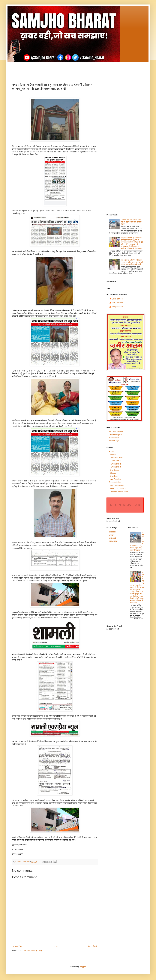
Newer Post (17, 946)
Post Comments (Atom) (32, 951)
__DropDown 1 (115, 461)
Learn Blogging (115, 479)
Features (112, 455)
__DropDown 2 (115, 464)
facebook (112, 532)
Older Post (92, 946)
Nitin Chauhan (117, 303)
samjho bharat (117, 307)
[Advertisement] (78, 69)
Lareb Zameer (117, 299)
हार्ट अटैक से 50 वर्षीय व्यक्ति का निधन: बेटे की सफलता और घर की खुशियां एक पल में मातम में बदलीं (132, 262)
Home (55, 946)
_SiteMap (113, 473)
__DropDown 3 (115, 467)
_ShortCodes (114, 470)
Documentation (115, 482)
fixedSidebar (114, 438)
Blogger (83, 967)
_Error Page (114, 476)
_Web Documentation (117, 485)
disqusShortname (116, 431)
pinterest (112, 538)
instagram (113, 541)
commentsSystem (116, 434)
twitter (111, 535)
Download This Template (119, 491)
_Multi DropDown (116, 458)
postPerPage (114, 441)
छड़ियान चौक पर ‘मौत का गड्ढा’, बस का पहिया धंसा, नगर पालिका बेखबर (132, 222)
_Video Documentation (118, 488)
